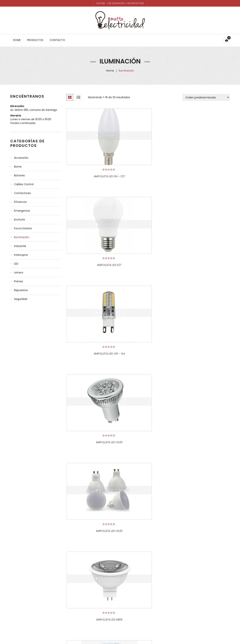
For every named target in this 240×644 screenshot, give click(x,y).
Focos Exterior (23, 228)
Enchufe (19, 220)
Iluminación (22, 237)
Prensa (18, 281)
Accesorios (21, 158)
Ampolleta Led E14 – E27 (92, 170)
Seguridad (21, 299)
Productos (35, 40)
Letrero (19, 273)
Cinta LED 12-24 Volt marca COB (92, 334)
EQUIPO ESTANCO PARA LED (92, 423)
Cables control (24, 184)
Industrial (20, 246)
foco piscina (92, 506)
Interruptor (21, 255)
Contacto (57, 40)
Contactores (22, 193)
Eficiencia (20, 202)
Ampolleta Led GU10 (92, 252)
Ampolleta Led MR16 (204, 252)
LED (16, 264)
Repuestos (21, 290)
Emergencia (22, 211)
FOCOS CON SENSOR (148, 494)
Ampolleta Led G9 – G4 (204, 170)
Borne (18, 167)
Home (17, 40)
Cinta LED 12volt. (148, 334)
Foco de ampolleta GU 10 (148, 423)
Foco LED (204, 423)
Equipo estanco (204, 334)
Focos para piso (204, 506)
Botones (19, 175)
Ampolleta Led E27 (148, 170)
